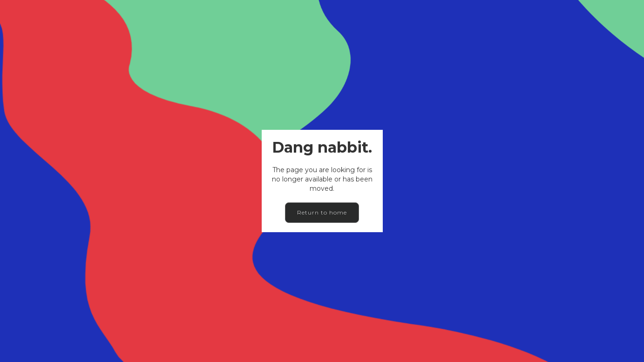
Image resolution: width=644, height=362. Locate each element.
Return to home (322, 212)
